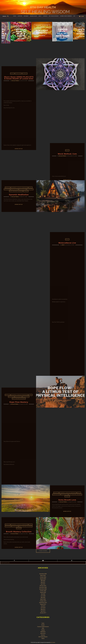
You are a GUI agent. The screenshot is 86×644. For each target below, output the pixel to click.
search (4, 16)
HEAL (12, 139)
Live (74, 16)
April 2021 (43, 584)
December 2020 (43, 587)
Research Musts (34, 16)
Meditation (14, 214)
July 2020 (43, 594)
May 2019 (43, 609)
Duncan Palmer (15, 146)
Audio (43, 623)
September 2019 (43, 603)
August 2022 (43, 579)
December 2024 (43, 574)
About (40, 16)
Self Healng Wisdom (16, 216)
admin (63, 372)
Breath (8, 212)
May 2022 (43, 581)
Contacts (45, 16)
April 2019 (43, 611)
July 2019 (43, 606)
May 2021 (43, 582)
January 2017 (43, 613)
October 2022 (43, 577)
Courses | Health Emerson (66, 16)
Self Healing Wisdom (54, 16)
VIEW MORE (43, 551)
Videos (15, 16)
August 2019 (43, 604)
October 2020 (43, 591)
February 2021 (43, 586)
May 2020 (43, 598)
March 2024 (43, 575)
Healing (7, 214)
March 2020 (43, 599)
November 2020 (43, 589)
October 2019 (43, 601)
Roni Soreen (53, 642)
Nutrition (20, 16)
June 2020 (43, 596)
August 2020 (43, 592)
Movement (26, 16)
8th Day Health (43, 7)
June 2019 (43, 608)
